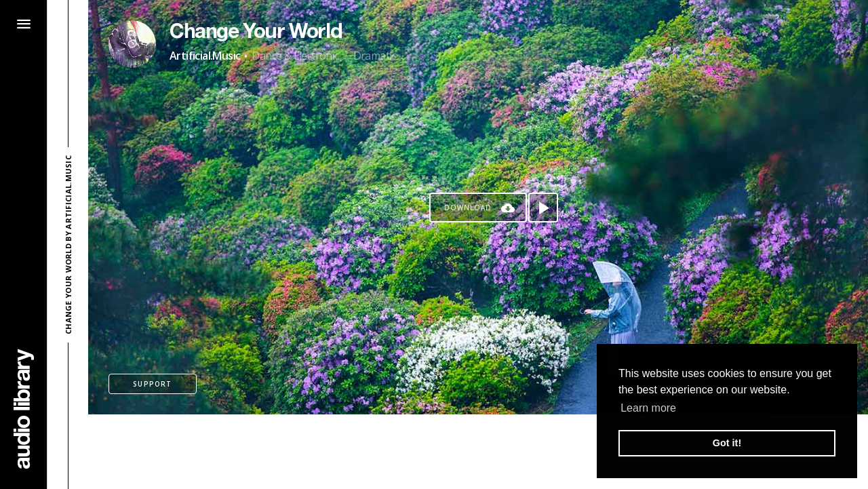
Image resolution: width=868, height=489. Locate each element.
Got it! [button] (727, 443)
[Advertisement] (478, 452)
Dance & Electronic (295, 56)
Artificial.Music (205, 56)
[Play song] (543, 208)
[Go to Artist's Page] (132, 44)
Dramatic (375, 56)
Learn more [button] (648, 408)
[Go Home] (24, 409)
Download (468, 208)
